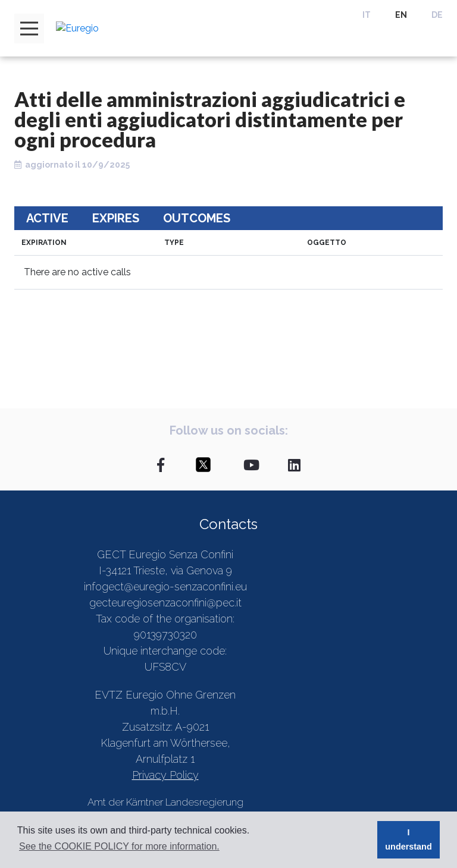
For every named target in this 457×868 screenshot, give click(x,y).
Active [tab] (47, 218)
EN (401, 15)
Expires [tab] (116, 218)
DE (437, 15)
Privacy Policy (165, 775)
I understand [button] (408, 839)
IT (367, 15)
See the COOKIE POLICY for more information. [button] (119, 846)
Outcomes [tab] (197, 218)
